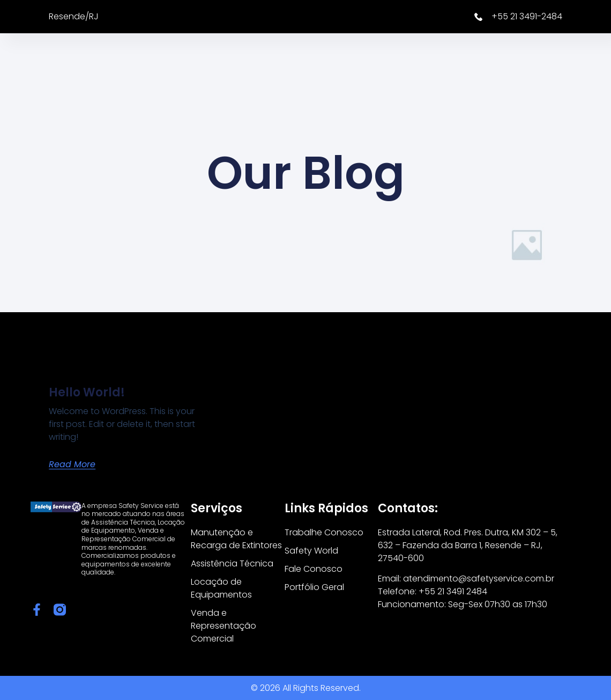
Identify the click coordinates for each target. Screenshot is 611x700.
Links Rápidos (326, 508)
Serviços (217, 508)
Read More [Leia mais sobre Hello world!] (72, 464)
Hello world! (87, 392)
